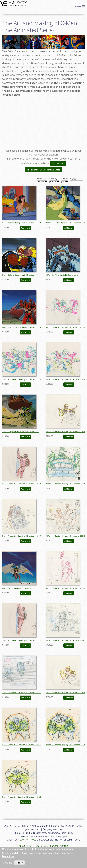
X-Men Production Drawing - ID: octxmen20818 (65, 588)
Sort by (53, 179)
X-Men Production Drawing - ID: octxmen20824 (65, 745)
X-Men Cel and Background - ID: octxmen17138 (22, 223)
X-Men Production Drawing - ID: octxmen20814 (22, 379)
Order (64, 179)
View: (73, 179)
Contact (64, 846)
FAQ (29, 846)
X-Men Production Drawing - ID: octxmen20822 (22, 693)
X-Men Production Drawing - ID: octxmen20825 (22, 797)
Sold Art (41, 179)
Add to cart (25, 228)
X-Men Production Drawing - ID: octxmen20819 (22, 640)
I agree (19, 863)
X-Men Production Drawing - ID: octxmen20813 (65, 327)
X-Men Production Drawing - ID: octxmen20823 (22, 745)
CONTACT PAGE (28, 840)
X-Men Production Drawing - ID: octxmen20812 (65, 536)
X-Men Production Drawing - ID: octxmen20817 (65, 432)
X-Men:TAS (58, 164)
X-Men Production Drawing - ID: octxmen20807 (22, 536)
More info (8, 856)
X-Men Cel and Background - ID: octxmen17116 (22, 327)
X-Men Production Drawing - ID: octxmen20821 (65, 640)
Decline (8, 863)
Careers (54, 846)
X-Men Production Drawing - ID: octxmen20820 (22, 484)
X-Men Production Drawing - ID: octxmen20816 (65, 693)
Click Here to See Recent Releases (43, 170)
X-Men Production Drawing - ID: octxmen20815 (65, 379)
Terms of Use (41, 846)
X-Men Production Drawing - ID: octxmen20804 (65, 484)
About (22, 846)
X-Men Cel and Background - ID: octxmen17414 (22, 275)
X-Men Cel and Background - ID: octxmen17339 (65, 223)
